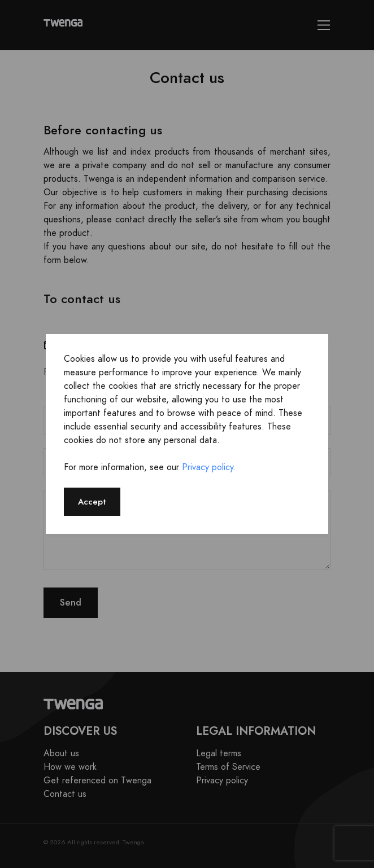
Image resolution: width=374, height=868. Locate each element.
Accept (92, 501)
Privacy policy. (209, 467)
